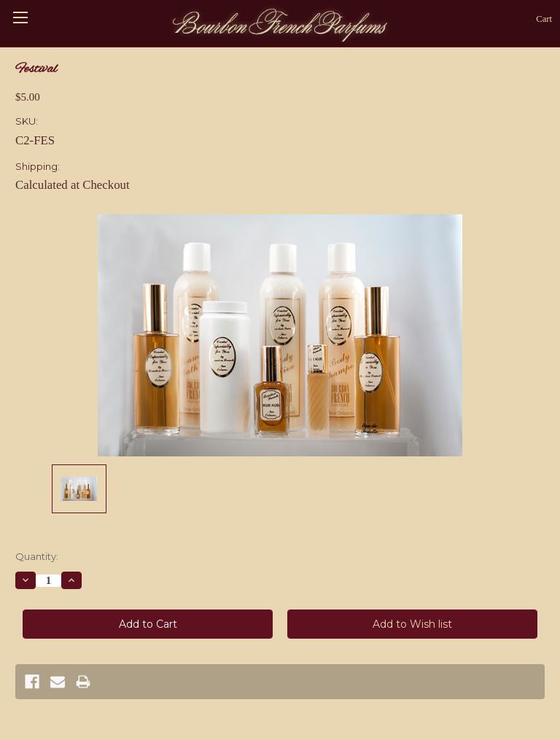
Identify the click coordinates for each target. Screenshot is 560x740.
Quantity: (37, 556)
